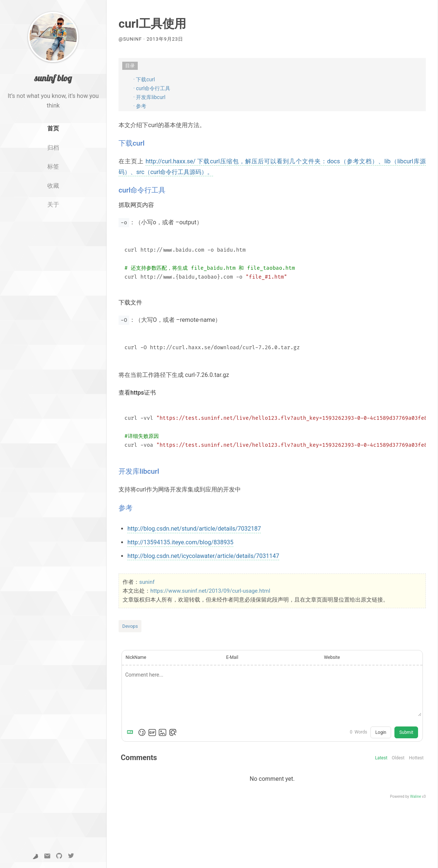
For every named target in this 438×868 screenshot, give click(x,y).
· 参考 (140, 106)
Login (381, 732)
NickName (136, 657)
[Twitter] (71, 856)
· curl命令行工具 (152, 88)
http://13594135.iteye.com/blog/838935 (180, 542)
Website (332, 657)
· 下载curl (144, 79)
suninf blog (53, 78)
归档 (53, 148)
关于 (53, 205)
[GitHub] (59, 856)
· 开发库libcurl (149, 97)
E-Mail (232, 657)
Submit (406, 732)
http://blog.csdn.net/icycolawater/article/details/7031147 (203, 556)
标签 (53, 166)
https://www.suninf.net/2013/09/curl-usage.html (210, 591)
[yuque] (35, 856)
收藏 (53, 186)
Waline (415, 796)
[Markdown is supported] (131, 732)
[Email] (47, 856)
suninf (147, 582)
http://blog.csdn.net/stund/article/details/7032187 (194, 529)
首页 (53, 128)
